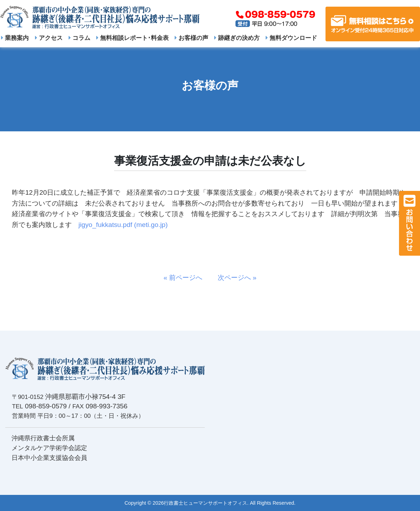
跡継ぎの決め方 (237, 38)
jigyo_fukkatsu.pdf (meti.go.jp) (123, 225)
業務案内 (15, 38)
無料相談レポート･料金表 (132, 38)
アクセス (49, 38)
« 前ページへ (186, 278)
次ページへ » (234, 278)
